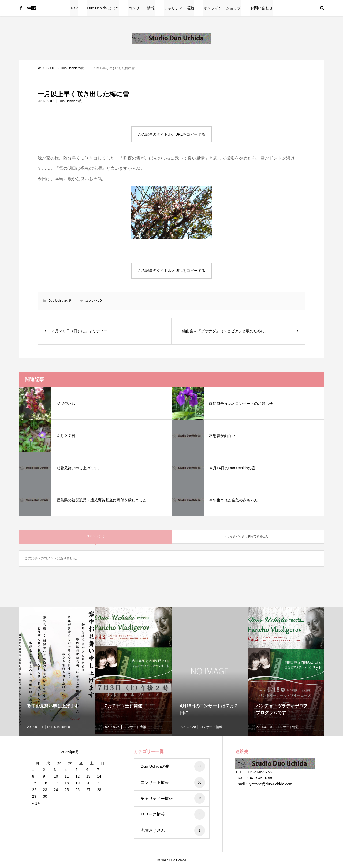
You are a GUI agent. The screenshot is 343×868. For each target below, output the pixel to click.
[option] (57, 671)
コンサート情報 (141, 8)
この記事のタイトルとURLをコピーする (171, 134)
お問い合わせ (262, 8)
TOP (74, 8)
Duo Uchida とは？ (103, 8)
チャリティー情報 (173, 798)
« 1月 (37, 803)
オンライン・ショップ (222, 8)
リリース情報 (173, 814)
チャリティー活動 (179, 8)
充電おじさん (173, 830)
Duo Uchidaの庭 (70, 101)
